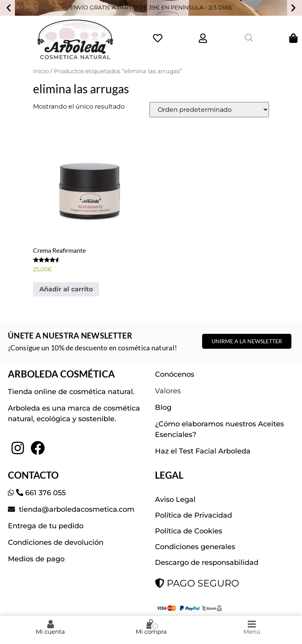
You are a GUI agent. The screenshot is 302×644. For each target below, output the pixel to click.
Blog (163, 407)
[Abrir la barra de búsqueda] (249, 38)
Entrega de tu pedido (46, 526)
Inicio (41, 71)
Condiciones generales (195, 547)
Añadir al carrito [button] (66, 289)
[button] (9, 8)
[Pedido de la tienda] (209, 110)
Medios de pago (36, 559)
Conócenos (175, 374)
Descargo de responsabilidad (207, 563)
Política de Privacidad (193, 515)
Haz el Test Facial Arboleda (203, 451)
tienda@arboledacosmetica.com (76, 509)
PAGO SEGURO (197, 583)
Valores (168, 391)
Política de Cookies (189, 531)
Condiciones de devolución (56, 542)
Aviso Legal (175, 500)
